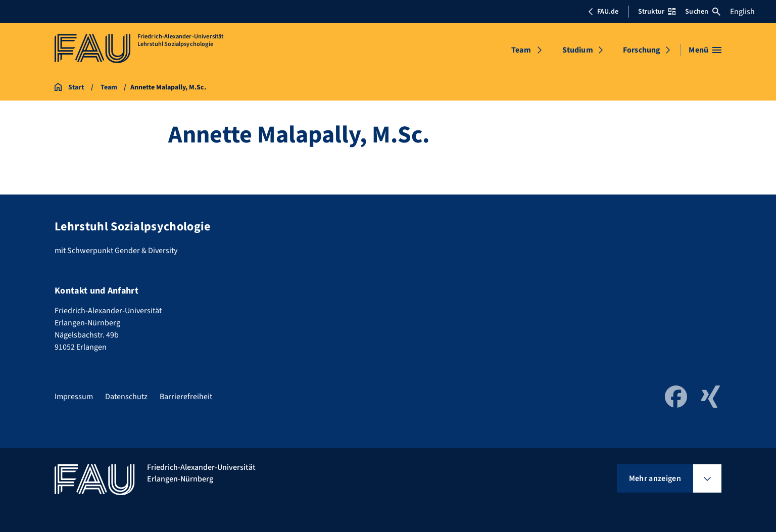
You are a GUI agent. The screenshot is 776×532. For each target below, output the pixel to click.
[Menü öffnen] (705, 50)
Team (521, 50)
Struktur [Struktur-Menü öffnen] (657, 12)
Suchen (703, 12)
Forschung (642, 50)
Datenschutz (126, 397)
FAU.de (603, 12)
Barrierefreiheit (186, 397)
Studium (578, 50)
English (742, 12)
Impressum (74, 397)
